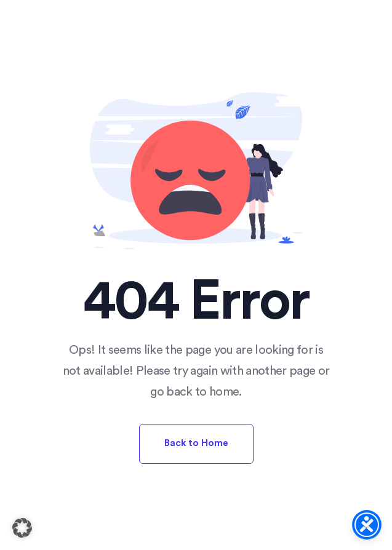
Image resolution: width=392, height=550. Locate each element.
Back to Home (196, 443)
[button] (22, 528)
